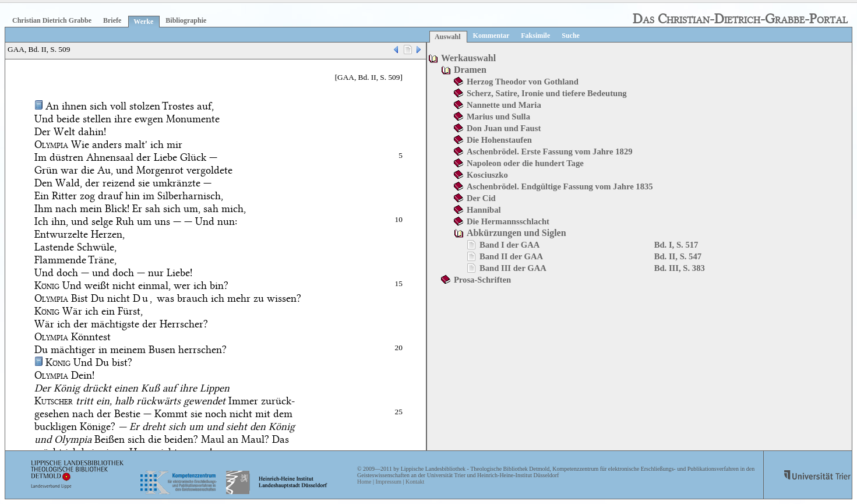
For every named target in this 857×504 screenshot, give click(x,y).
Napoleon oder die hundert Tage (525, 163)
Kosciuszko (487, 175)
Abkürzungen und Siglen (516, 233)
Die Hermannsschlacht (508, 221)
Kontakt (415, 482)
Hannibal (484, 210)
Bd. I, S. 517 (676, 245)
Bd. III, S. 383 (680, 268)
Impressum (388, 482)
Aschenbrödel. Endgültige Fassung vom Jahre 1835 (560, 186)
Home (364, 482)
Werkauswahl (468, 58)
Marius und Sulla (498, 117)
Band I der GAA (510, 245)
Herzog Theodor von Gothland (523, 82)
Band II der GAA (511, 256)
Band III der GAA (513, 268)
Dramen (470, 70)
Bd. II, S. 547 (678, 256)
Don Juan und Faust (504, 128)
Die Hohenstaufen (499, 140)
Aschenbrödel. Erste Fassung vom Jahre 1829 (550, 151)
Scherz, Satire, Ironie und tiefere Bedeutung (547, 93)
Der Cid (481, 198)
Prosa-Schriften (482, 280)
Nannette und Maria (504, 105)
